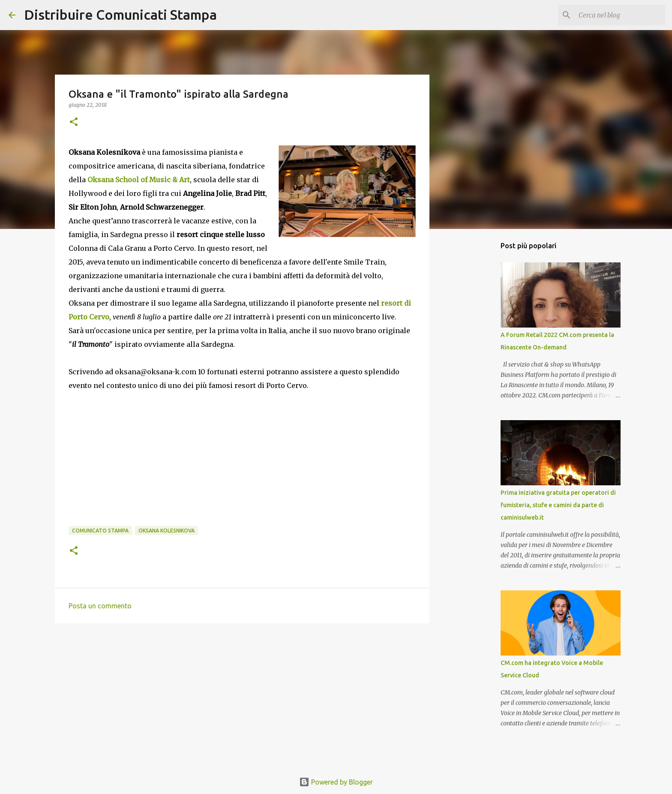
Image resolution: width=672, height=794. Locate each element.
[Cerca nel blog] (620, 15)
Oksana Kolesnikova (166, 531)
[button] (74, 122)
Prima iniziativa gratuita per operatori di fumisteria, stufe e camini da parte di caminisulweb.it (558, 505)
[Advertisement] (242, 696)
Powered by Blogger (336, 782)
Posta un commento (100, 606)
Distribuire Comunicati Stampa (120, 15)
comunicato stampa (100, 531)
